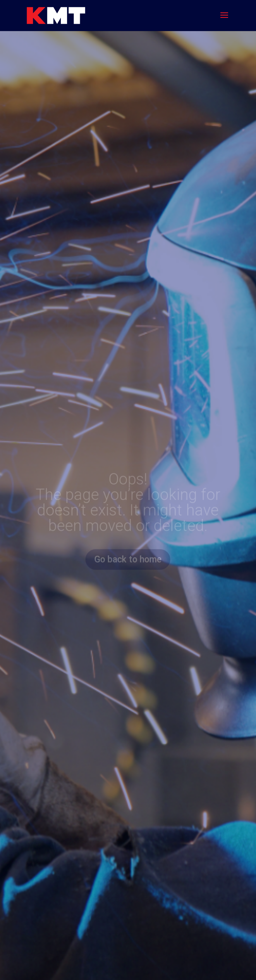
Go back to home (128, 559)
